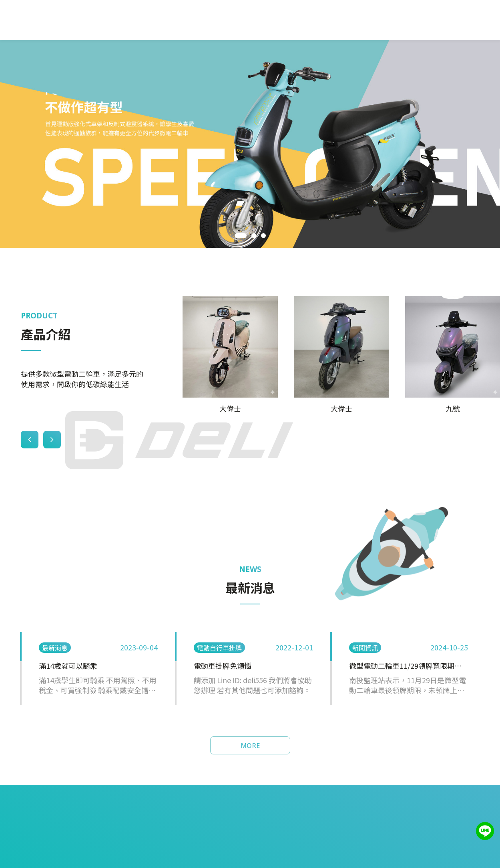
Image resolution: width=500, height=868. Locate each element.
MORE (250, 746)
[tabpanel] (250, 144)
